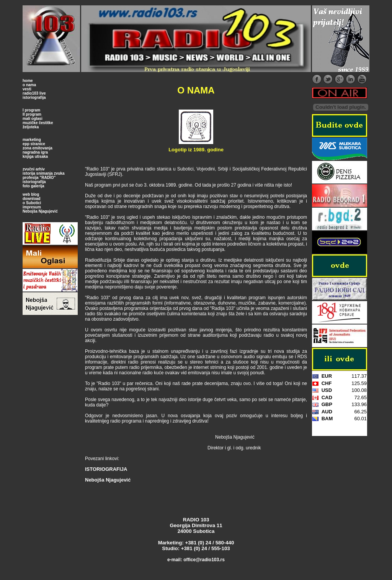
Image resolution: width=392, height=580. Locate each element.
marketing (32, 140)
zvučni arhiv (34, 169)
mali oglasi (33, 119)
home (28, 81)
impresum (32, 207)
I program (31, 110)
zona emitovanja (38, 148)
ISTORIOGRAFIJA (106, 469)
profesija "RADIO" (39, 178)
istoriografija (34, 97)
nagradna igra (35, 152)
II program (32, 114)
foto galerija (33, 186)
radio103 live (34, 93)
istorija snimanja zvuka (44, 173)
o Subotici (32, 203)
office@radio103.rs (204, 560)
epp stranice (34, 144)
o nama (29, 85)
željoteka (31, 127)
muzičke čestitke (38, 123)
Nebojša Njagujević (40, 211)
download (32, 199)
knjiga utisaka (35, 156)
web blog (31, 194)
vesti (27, 89)
